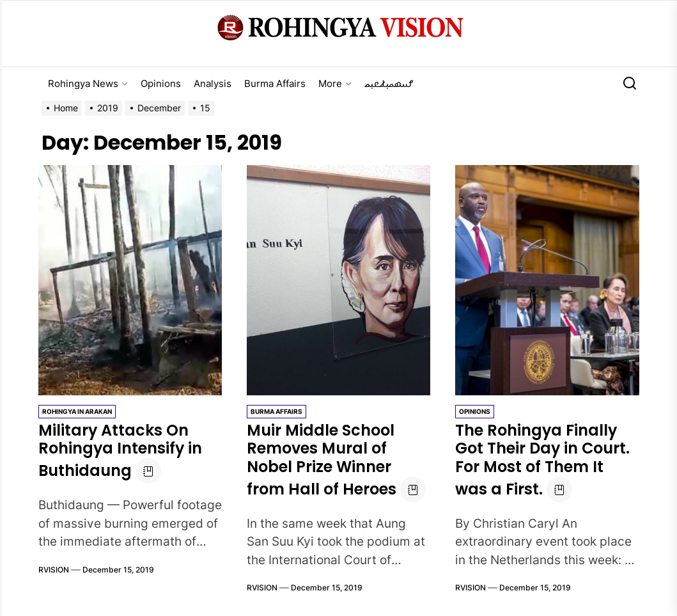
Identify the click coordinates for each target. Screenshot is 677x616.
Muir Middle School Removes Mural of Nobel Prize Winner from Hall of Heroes (322, 460)
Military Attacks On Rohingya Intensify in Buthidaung (121, 451)
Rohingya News (88, 83)
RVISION (54, 570)
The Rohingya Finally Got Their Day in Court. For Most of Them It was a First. (543, 460)
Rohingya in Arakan (77, 411)
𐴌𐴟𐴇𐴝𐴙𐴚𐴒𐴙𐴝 (389, 83)
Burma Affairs (275, 83)
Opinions (161, 83)
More (335, 83)
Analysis (213, 83)
